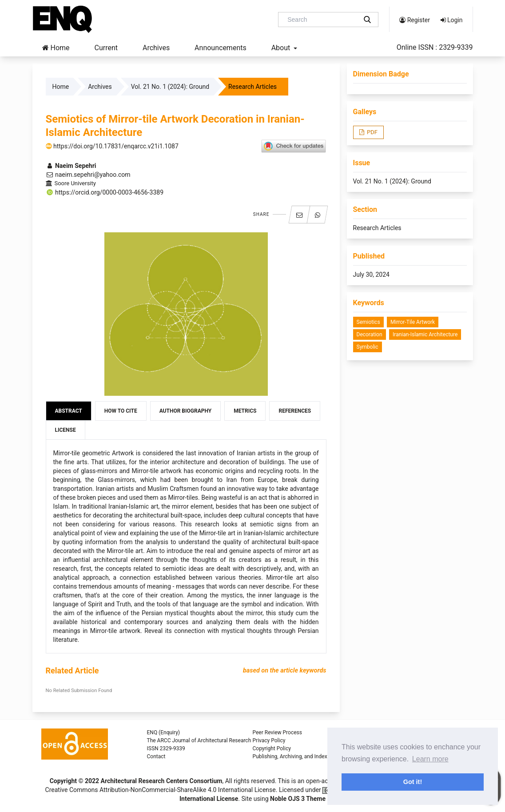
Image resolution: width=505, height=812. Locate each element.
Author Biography (186, 411)
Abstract (69, 411)
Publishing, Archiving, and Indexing (294, 756)
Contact (156, 756)
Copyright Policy (272, 748)
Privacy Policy (269, 740)
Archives (156, 48)
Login (452, 20)
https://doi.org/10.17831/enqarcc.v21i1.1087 (112, 146)
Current (106, 48)
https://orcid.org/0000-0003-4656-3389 (105, 192)
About (282, 48)
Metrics (245, 411)
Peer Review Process (277, 732)
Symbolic (368, 347)
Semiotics (368, 322)
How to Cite (121, 411)
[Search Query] (321, 20)
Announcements (221, 48)
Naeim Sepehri (71, 166)
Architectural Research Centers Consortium (162, 781)
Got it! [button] (413, 782)
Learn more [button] (430, 759)
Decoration (370, 334)
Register (415, 20)
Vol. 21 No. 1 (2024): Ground (170, 87)
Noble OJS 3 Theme (297, 799)
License (66, 430)
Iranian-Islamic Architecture (425, 334)
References (295, 411)
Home (56, 48)
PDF (372, 132)
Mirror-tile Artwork (413, 322)
